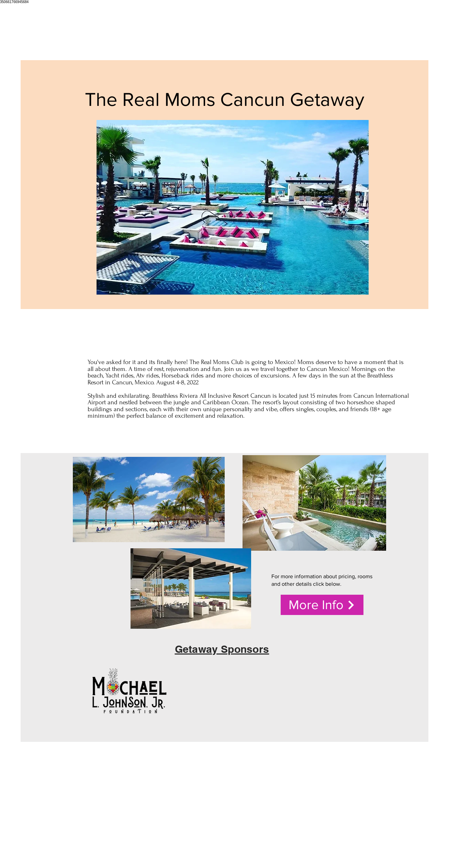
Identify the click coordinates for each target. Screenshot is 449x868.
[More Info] (322, 605)
